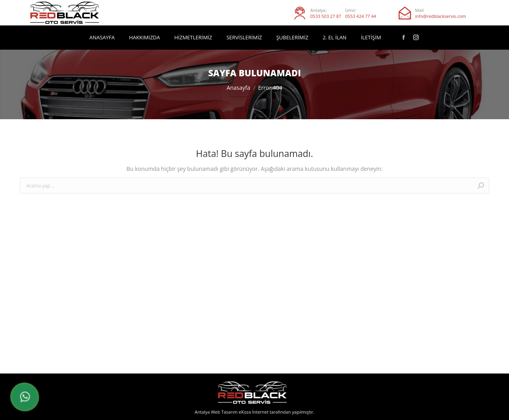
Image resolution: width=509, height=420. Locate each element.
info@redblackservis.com (441, 16)
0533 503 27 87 (326, 16)
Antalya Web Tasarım (216, 412)
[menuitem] (102, 38)
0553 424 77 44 (361, 16)
